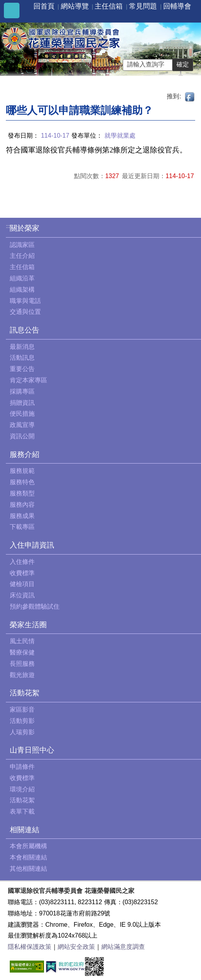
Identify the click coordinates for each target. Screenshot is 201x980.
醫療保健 (22, 652)
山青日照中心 (32, 750)
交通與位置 (25, 312)
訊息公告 (25, 330)
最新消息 (22, 347)
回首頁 (44, 6)
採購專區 (22, 391)
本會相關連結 (28, 857)
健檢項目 (22, 584)
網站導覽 (75, 6)
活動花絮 (25, 693)
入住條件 (22, 562)
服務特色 (22, 482)
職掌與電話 (25, 301)
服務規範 (22, 471)
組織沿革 (22, 278)
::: (8, 226)
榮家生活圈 (28, 625)
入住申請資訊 (32, 545)
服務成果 (22, 516)
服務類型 (22, 493)
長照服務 (22, 664)
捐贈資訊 (22, 403)
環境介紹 (22, 789)
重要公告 (22, 369)
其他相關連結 (28, 869)
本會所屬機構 (28, 846)
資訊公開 (22, 436)
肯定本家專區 (28, 380)
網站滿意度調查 (123, 947)
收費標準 (22, 573)
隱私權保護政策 (30, 947)
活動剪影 (22, 721)
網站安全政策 (76, 947)
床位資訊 (22, 595)
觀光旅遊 (22, 675)
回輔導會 (177, 6)
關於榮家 (25, 228)
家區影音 (22, 710)
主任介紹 (22, 256)
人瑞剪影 (22, 732)
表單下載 (22, 811)
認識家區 (22, 245)
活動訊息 (22, 358)
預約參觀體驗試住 (35, 606)
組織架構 (22, 290)
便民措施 (22, 414)
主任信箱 (109, 6)
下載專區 (22, 527)
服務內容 (22, 505)
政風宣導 (22, 425)
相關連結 (25, 830)
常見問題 (143, 6)
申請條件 (22, 767)
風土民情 (22, 641)
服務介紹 (25, 454)
